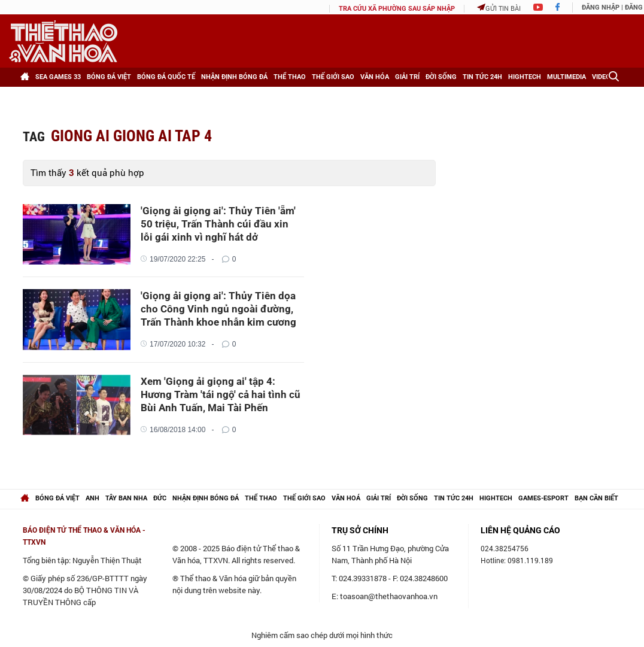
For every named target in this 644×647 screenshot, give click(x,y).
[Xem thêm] (32, 96)
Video (601, 77)
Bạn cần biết (596, 498)
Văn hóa (375, 77)
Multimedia (566, 77)
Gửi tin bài (499, 8)
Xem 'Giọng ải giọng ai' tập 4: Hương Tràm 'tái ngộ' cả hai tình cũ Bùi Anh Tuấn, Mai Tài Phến (221, 394)
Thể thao (290, 77)
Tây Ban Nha (126, 498)
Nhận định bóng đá (234, 77)
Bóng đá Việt (109, 77)
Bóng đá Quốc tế (166, 77)
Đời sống (441, 77)
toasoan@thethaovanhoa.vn (389, 596)
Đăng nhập (601, 7)
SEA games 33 (58, 77)
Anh (92, 498)
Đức (160, 498)
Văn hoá (346, 498)
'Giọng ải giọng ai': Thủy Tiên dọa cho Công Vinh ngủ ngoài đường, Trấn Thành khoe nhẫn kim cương (218, 309)
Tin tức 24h (482, 77)
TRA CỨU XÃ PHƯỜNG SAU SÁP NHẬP (397, 9)
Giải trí (407, 77)
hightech (496, 498)
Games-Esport (543, 498)
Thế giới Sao (333, 77)
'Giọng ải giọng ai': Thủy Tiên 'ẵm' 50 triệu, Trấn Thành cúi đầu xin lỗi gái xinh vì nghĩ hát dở (218, 224)
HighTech (525, 77)
